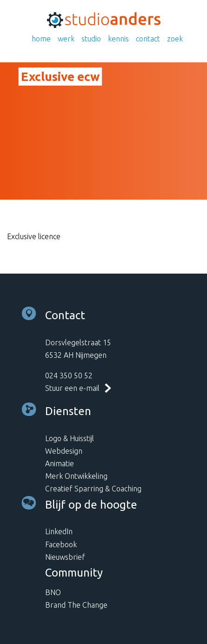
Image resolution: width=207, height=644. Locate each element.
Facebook (61, 544)
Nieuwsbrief (65, 557)
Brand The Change (76, 605)
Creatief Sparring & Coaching (93, 489)
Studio (91, 39)
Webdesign (64, 451)
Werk (66, 39)
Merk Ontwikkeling (76, 476)
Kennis (118, 39)
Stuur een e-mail (72, 388)
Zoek (175, 39)
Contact (148, 39)
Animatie (60, 463)
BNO (53, 592)
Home (41, 39)
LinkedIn (59, 531)
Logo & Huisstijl (70, 438)
